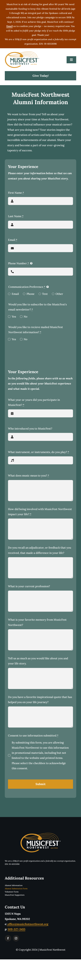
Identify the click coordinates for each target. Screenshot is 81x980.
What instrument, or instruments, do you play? (39, 452)
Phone (30, 294)
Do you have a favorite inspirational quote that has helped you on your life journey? (40, 700)
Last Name (16, 216)
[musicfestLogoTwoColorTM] (22, 53)
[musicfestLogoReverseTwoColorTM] (40, 834)
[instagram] (16, 938)
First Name (16, 193)
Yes (14, 317)
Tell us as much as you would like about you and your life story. (38, 661)
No (26, 317)
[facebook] (8, 938)
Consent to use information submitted (33, 736)
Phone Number (18, 263)
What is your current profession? (29, 586)
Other (59, 294)
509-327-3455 (16, 929)
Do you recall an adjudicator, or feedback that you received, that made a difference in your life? (40, 550)
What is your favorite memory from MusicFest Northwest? (37, 622)
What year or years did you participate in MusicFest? (34, 402)
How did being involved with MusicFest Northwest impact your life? (40, 512)
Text (45, 294)
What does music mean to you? (29, 476)
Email (13, 240)
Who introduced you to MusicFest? (30, 429)
